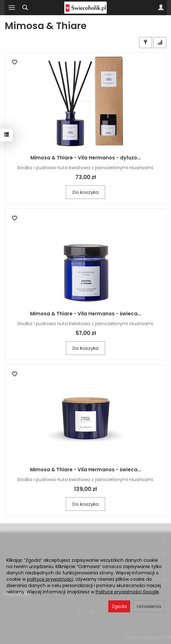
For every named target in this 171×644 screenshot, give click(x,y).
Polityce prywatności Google (127, 592)
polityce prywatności (50, 579)
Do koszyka (85, 192)
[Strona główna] (85, 8)
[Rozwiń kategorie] (12, 8)
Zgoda (119, 606)
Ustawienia (149, 606)
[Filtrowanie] (146, 43)
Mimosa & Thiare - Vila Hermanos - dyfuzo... (86, 158)
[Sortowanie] (160, 43)
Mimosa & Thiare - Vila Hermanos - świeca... (86, 314)
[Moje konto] (161, 8)
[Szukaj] (25, 8)
